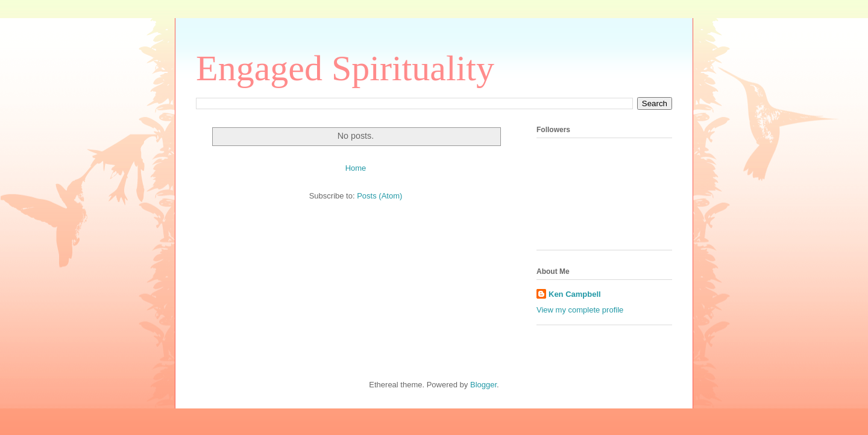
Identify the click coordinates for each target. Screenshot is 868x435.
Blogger (483, 385)
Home (356, 168)
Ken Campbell (575, 294)
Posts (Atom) (379, 196)
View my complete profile (580, 310)
